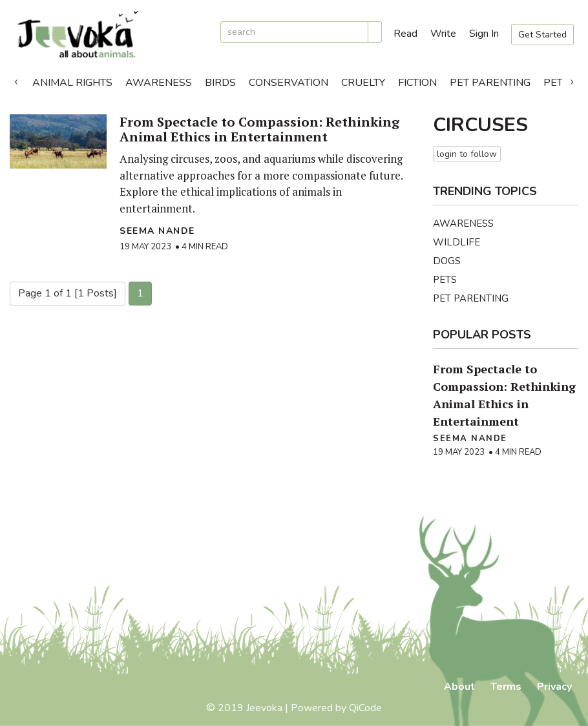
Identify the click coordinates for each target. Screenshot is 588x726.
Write (443, 34)
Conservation (289, 83)
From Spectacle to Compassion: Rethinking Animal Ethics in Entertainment (259, 129)
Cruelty (363, 83)
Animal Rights (72, 83)
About (459, 687)
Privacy (554, 687)
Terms (506, 687)
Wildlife (457, 242)
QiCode (365, 708)
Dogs (447, 261)
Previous (16, 79)
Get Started (542, 35)
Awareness (159, 83)
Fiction (417, 83)
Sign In (484, 34)
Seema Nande (157, 231)
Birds (220, 83)
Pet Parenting (490, 83)
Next (572, 79)
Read (405, 34)
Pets (445, 280)
